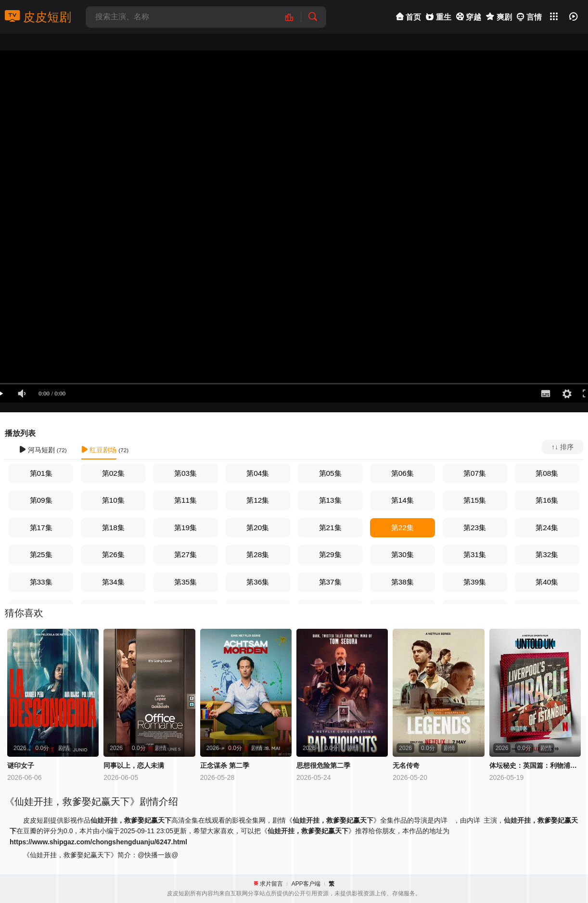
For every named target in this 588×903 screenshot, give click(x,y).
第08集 (547, 473)
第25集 (41, 554)
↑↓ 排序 (562, 447)
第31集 (475, 554)
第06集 (403, 473)
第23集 (475, 528)
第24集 (547, 528)
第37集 (330, 582)
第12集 (258, 500)
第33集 (41, 582)
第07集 (475, 473)
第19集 (185, 528)
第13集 (330, 500)
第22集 (403, 528)
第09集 (41, 500)
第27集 (185, 554)
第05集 (330, 473)
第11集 (185, 500)
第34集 (113, 582)
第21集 (330, 528)
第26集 (113, 554)
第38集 (403, 582)
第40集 (547, 582)
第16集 (547, 500)
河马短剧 (37, 450)
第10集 (113, 500)
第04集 (258, 473)
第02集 (113, 473)
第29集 (330, 554)
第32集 (547, 554)
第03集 (185, 473)
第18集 (113, 528)
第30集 (403, 554)
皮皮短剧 (38, 17)
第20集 (258, 528)
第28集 (258, 554)
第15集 (475, 500)
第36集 (258, 582)
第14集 (403, 500)
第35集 (185, 582)
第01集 (41, 473)
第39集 (475, 582)
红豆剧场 (99, 450)
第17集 (41, 528)
